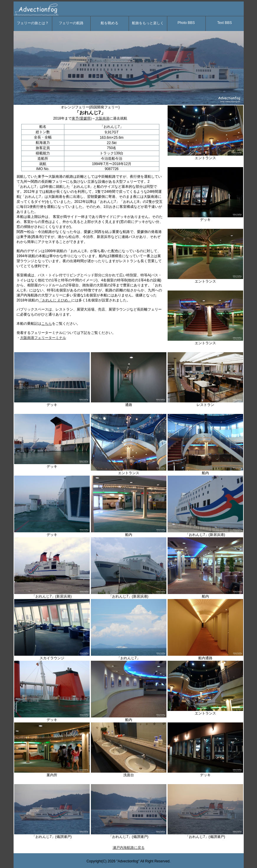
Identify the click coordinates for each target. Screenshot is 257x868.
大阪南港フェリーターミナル (43, 338)
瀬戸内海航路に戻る (129, 848)
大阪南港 (102, 118)
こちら (47, 324)
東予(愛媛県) (82, 118)
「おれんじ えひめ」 (55, 300)
